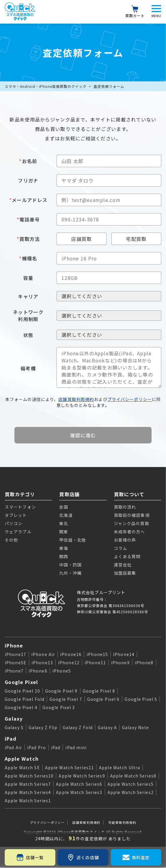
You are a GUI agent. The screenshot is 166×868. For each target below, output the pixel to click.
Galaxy (14, 719)
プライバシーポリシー (130, 399)
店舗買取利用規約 (76, 399)
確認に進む (83, 435)
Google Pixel (21, 682)
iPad (11, 739)
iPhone (14, 645)
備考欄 (28, 368)
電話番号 (28, 219)
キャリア (28, 296)
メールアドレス (28, 200)
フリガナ (28, 180)
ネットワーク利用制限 (28, 315)
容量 (28, 278)
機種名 (28, 258)
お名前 (28, 161)
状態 (28, 335)
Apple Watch (22, 759)
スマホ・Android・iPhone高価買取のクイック (46, 86)
